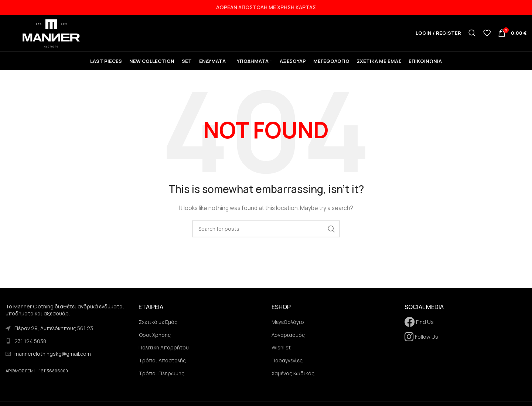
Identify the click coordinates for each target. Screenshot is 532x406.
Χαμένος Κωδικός (293, 375)
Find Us (419, 324)
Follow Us (421, 339)
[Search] (472, 34)
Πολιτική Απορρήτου (164, 350)
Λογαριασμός (288, 337)
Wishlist (281, 350)
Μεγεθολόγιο (288, 324)
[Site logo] (52, 33)
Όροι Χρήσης (155, 337)
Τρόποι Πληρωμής (161, 375)
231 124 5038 (30, 343)
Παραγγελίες (287, 362)
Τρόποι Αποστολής (162, 362)
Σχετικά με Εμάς (158, 324)
